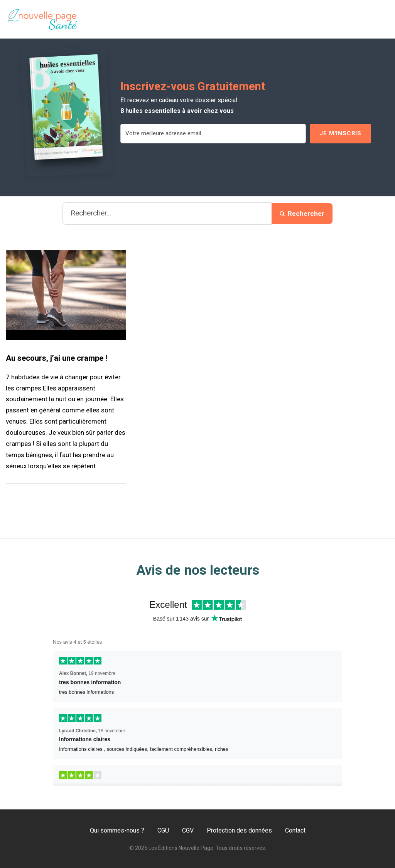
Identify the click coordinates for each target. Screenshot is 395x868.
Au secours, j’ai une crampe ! (57, 358)
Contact (295, 830)
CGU (163, 830)
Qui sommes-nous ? (117, 830)
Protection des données (239, 830)
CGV (188, 830)
